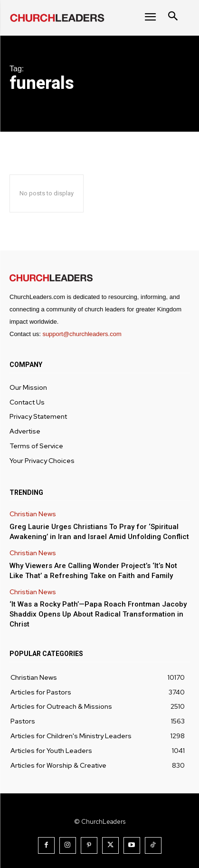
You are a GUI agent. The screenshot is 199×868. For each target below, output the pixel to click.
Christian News (33, 514)
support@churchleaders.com (82, 334)
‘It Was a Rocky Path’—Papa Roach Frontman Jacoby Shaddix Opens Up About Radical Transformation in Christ (98, 614)
